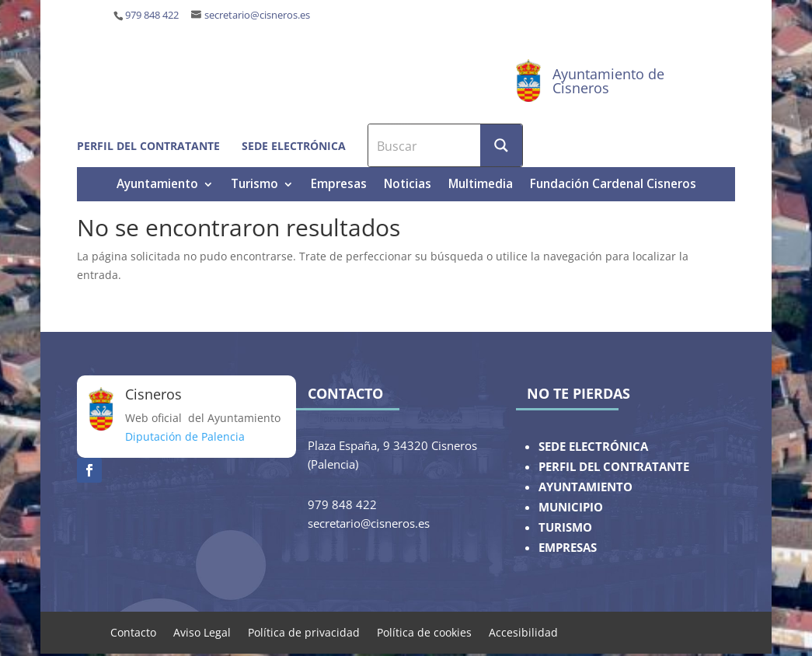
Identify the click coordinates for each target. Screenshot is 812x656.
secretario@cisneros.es (257, 15)
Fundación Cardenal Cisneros (613, 185)
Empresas (339, 185)
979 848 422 (152, 15)
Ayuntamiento (157, 185)
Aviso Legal (202, 632)
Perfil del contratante (148, 146)
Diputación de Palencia (185, 436)
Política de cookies (424, 632)
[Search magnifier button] (501, 145)
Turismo (254, 185)
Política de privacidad (304, 632)
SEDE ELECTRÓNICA (593, 447)
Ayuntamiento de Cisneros (608, 81)
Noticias (408, 185)
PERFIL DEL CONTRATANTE (614, 467)
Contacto (133, 632)
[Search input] (425, 145)
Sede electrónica (294, 146)
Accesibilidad (523, 632)
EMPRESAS (568, 548)
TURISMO (565, 527)
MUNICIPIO (571, 507)
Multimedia (481, 185)
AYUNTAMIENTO (585, 487)
